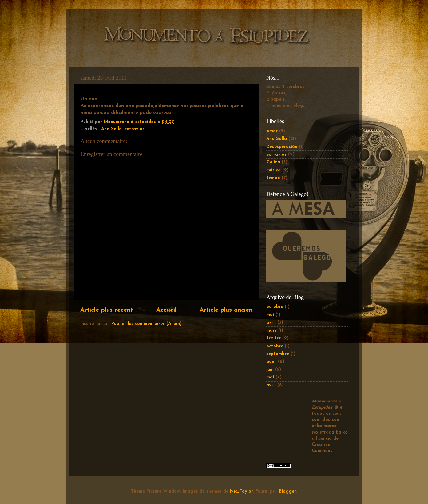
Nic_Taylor (241, 492)
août (271, 362)
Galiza (273, 162)
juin (270, 370)
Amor (272, 131)
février (273, 338)
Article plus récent (107, 310)
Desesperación (282, 147)
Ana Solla (111, 129)
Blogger (287, 492)
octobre (275, 307)
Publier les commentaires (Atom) (147, 324)
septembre (278, 354)
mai (270, 315)
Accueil (166, 310)
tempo (273, 178)
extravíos (134, 129)
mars (271, 331)
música (273, 170)
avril (271, 323)
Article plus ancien (226, 310)
